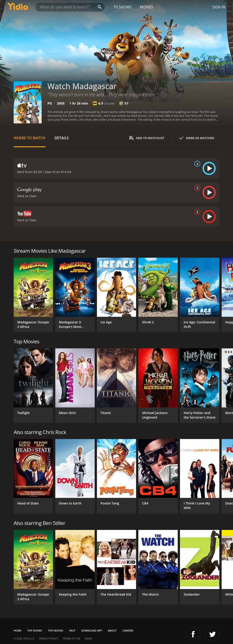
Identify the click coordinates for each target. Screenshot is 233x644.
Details (62, 138)
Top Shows (35, 630)
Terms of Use (71, 638)
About (112, 630)
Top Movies (56, 630)
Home (18, 630)
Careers (128, 630)
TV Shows (123, 7)
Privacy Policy (49, 638)
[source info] (196, 164)
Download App (92, 630)
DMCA (88, 638)
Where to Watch (30, 138)
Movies (146, 7)
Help (72, 630)
